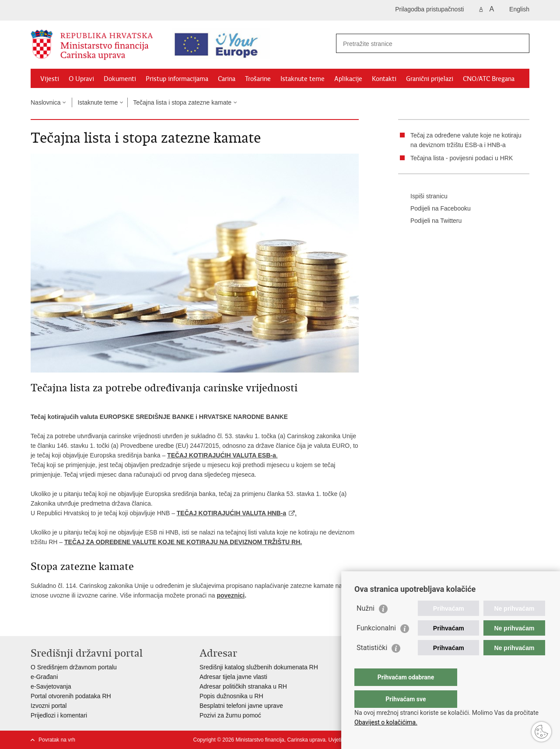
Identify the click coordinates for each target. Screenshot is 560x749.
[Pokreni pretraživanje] (519, 43)
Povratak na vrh (57, 740)
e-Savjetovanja (51, 686)
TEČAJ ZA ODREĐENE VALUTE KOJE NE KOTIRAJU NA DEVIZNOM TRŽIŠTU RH (182, 542)
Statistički (372, 665)
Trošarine (258, 79)
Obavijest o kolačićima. (386, 722)
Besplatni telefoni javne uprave (241, 706)
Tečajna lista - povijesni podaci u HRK (462, 158)
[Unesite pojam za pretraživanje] (418, 44)
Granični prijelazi (430, 79)
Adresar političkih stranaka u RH (243, 686)
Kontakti (384, 79)
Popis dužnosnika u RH (231, 696)
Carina (227, 79)
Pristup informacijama (177, 79)
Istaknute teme (303, 79)
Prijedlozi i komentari (59, 715)
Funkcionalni (376, 645)
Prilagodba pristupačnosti (429, 9)
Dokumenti (120, 79)
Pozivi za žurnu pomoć (230, 715)
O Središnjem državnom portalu (74, 667)
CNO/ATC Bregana (489, 79)
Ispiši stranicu (423, 197)
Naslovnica (45, 102)
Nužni (366, 626)
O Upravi (81, 79)
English (519, 9)
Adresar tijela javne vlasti (233, 677)
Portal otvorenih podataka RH (71, 696)
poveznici (231, 595)
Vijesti (50, 79)
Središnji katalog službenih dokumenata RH (259, 667)
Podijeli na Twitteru (430, 221)
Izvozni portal (49, 706)
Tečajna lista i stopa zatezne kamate (182, 102)
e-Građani (44, 677)
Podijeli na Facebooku (434, 209)
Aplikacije (348, 79)
